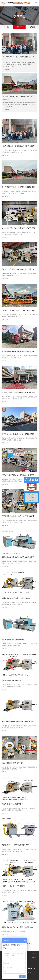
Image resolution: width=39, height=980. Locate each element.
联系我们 (34, 957)
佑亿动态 (19, 27)
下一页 (28, 944)
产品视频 (34, 953)
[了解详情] (6, 70)
